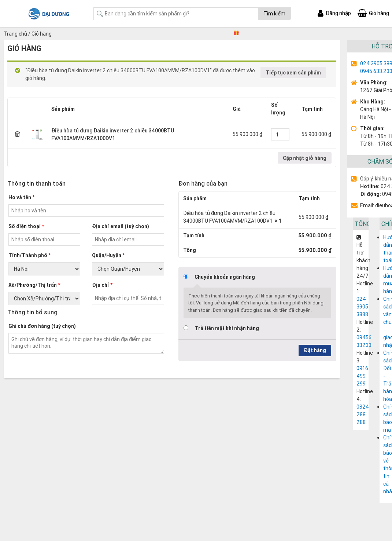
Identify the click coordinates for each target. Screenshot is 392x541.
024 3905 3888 (362, 307)
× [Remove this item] (18, 135)
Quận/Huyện (108, 255)
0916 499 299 (362, 376)
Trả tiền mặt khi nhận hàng (227, 328)
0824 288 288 (363, 414)
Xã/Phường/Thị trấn (34, 285)
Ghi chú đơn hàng (42, 326)
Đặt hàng (315, 350)
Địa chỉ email (121, 226)
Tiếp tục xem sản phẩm (293, 73)
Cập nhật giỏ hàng (305, 158)
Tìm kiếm (274, 14)
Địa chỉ (102, 285)
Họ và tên (21, 197)
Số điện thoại (26, 226)
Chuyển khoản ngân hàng (225, 277)
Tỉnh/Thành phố (29, 255)
